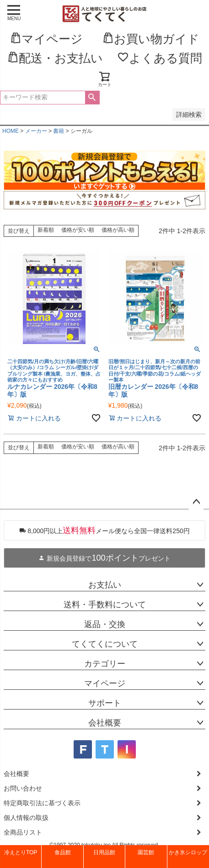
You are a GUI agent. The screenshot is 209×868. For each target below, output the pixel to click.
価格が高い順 (118, 230)
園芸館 (146, 852)
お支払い (105, 585)
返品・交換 (105, 624)
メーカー (36, 131)
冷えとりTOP (21, 852)
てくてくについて (105, 644)
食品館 (63, 852)
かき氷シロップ (188, 852)
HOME (11, 131)
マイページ (105, 683)
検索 (92, 98)
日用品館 (104, 852)
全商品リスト (23, 832)
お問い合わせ (23, 788)
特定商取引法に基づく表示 (42, 803)
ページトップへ (196, 502)
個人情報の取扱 (26, 818)
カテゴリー (105, 664)
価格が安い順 (78, 230)
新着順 (46, 230)
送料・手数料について (105, 605)
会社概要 (105, 723)
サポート (105, 703)
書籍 (59, 131)
